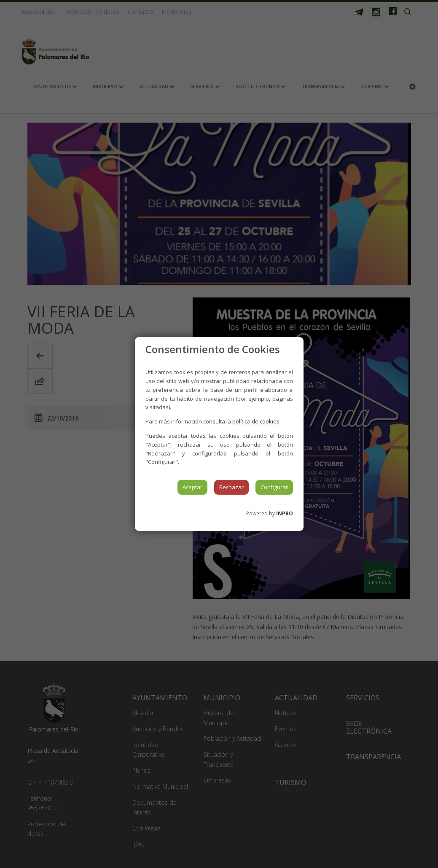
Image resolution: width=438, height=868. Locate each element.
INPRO (285, 513)
